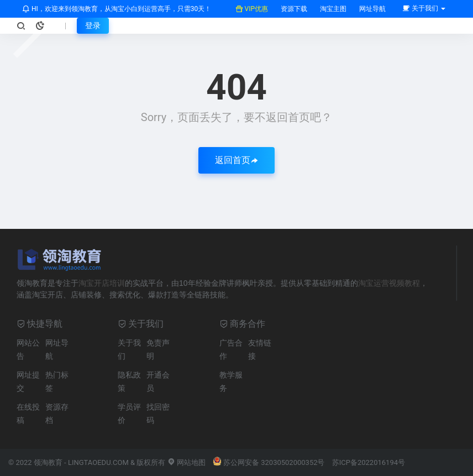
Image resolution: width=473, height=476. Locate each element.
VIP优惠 (252, 9)
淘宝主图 (332, 9)
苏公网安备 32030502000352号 (269, 462)
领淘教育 (48, 462)
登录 (93, 25)
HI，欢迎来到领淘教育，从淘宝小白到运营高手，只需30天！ (117, 9)
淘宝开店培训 (102, 283)
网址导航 (372, 9)
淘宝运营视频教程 (389, 283)
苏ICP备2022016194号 (369, 462)
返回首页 (236, 160)
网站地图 (186, 462)
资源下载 (293, 9)
